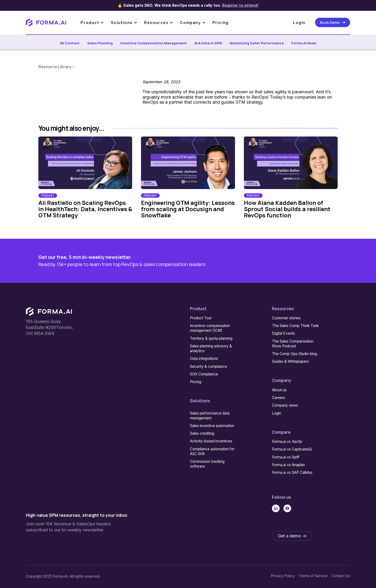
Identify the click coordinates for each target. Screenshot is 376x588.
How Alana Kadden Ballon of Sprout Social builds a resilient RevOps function (287, 209)
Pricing (220, 23)
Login (299, 23)
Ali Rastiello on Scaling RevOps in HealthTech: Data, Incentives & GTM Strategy (85, 209)
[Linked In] (276, 508)
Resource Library (55, 67)
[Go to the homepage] (49, 312)
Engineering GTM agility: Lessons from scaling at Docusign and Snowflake (188, 209)
